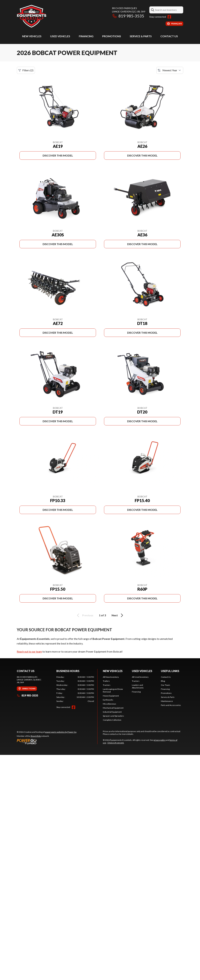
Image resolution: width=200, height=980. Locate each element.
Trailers (106, 681)
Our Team (165, 685)
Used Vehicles (60, 36)
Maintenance (167, 701)
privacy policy (160, 740)
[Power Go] (47, 741)
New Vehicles (32, 36)
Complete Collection (112, 720)
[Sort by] (170, 70)
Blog (163, 681)
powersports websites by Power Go (61, 732)
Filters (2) (26, 70)
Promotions (112, 36)
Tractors (107, 685)
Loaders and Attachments (138, 686)
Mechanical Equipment (113, 708)
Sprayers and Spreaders (113, 716)
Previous (85, 615)
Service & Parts (141, 36)
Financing (86, 36)
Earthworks (108, 700)
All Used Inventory (140, 677)
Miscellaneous (109, 704)
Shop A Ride (36, 736)
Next (118, 615)
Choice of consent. (116, 743)
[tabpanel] (75, 689)
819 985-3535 (128, 16)
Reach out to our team (29, 651)
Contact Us (169, 36)
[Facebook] (169, 17)
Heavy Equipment (111, 696)
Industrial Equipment (112, 712)
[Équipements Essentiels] (32, 16)
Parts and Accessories (171, 705)
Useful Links (170, 671)
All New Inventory (111, 677)
